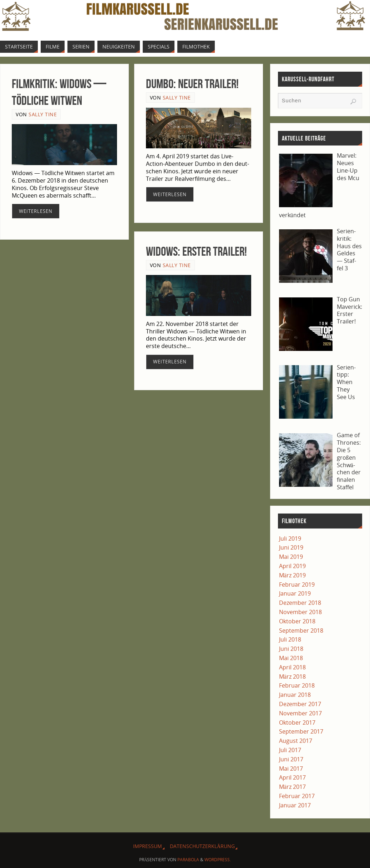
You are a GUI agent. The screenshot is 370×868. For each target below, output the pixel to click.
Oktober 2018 (297, 621)
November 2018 (300, 612)
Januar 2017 (295, 805)
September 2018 (301, 630)
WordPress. (218, 860)
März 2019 (292, 575)
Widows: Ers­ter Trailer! (196, 251)
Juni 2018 (291, 649)
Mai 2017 (291, 769)
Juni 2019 (291, 547)
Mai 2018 (291, 658)
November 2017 (300, 713)
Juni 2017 (291, 759)
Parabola (188, 860)
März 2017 (292, 787)
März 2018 (292, 676)
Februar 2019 (297, 584)
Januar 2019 (295, 593)
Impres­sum (148, 846)
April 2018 (292, 667)
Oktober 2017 (297, 723)
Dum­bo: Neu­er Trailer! (192, 84)
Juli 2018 (290, 639)
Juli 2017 (290, 750)
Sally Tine (43, 114)
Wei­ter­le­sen (36, 211)
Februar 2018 (297, 685)
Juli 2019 (290, 538)
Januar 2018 (295, 695)
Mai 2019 (291, 557)
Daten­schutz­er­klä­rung (202, 846)
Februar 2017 (297, 796)
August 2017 (296, 741)
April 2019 (292, 566)
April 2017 (292, 777)
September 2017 (301, 731)
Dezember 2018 (300, 603)
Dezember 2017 (300, 704)
